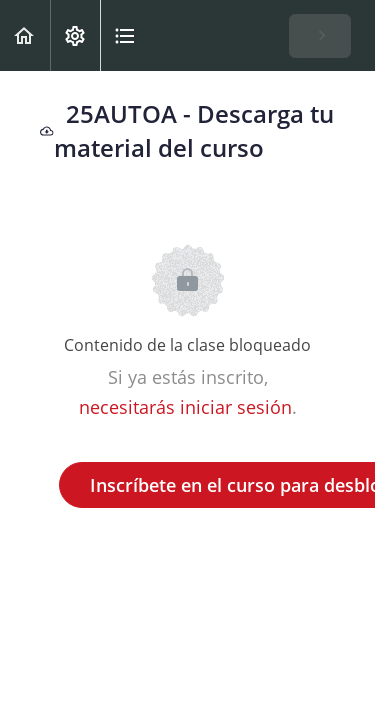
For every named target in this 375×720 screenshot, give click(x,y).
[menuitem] (75, 35)
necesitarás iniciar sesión (185, 407)
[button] (25, 35)
